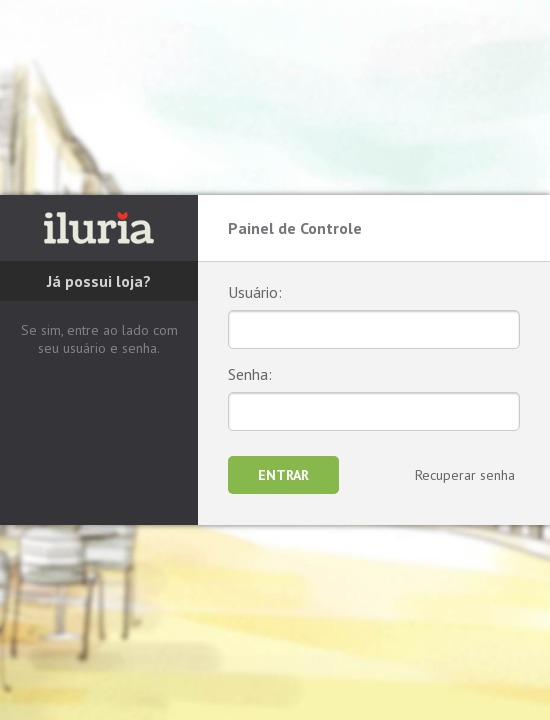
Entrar (283, 475)
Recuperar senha (465, 475)
